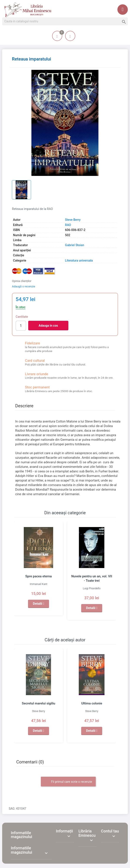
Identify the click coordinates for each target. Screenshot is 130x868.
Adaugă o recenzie (24, 286)
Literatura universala (79, 260)
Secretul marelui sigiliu (39, 703)
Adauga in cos (48, 326)
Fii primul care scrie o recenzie (68, 782)
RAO (68, 225)
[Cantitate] (21, 326)
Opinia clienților (22, 281)
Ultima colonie (92, 703)
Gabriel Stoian (75, 245)
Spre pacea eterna (39, 576)
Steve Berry (73, 220)
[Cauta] (65, 21)
